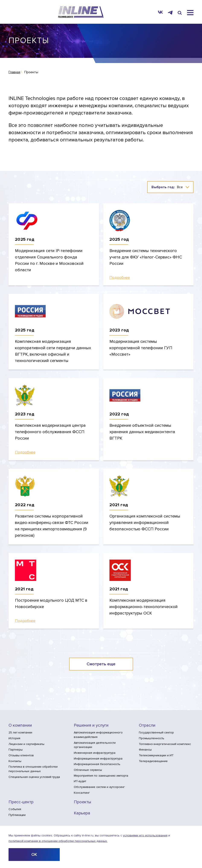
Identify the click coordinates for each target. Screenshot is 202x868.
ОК (34, 855)
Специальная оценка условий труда (34, 777)
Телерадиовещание (153, 761)
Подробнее (120, 278)
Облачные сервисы (88, 770)
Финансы (145, 750)
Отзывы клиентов (21, 755)
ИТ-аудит (80, 781)
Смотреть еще (101, 664)
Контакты (15, 761)
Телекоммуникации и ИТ (156, 755)
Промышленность (152, 738)
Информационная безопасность (97, 764)
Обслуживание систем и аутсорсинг (99, 787)
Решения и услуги (91, 725)
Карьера (82, 813)
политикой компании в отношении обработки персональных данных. (58, 841)
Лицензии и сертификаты (26, 744)
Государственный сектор (156, 732)
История (14, 738)
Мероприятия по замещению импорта (101, 776)
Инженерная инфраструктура (95, 753)
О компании (20, 725)
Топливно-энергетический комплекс (165, 744)
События (15, 809)
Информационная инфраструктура (98, 759)
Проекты (83, 802)
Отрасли (147, 725)
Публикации (17, 815)
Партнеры (16, 750)
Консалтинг (82, 793)
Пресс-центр (21, 802)
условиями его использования (145, 835)
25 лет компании (20, 732)
